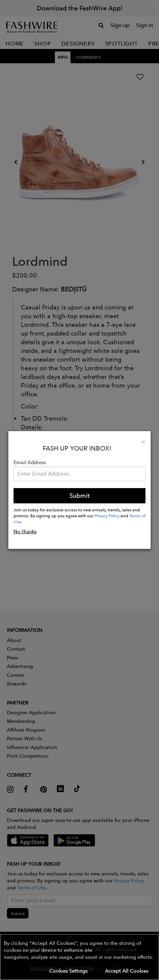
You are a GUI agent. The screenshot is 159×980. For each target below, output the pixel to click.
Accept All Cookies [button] (127, 971)
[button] (79, 957)
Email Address (30, 462)
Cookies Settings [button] (68, 971)
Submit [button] (79, 496)
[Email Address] (79, 474)
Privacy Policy (107, 516)
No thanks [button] (25, 532)
